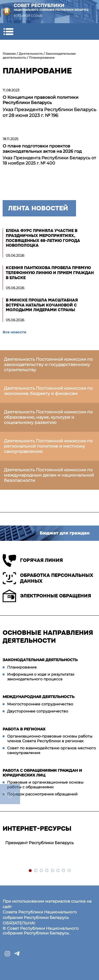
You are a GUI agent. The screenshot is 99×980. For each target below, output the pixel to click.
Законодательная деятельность (40, 660)
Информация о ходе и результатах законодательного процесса (41, 677)
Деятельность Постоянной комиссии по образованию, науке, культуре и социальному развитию (48, 417)
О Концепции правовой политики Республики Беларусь (41, 100)
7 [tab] (64, 871)
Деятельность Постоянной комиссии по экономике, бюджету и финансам (48, 391)
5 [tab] (53, 871)
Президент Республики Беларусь (39, 843)
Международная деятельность (39, 697)
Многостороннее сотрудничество (40, 704)
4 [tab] (47, 871)
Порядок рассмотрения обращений (42, 794)
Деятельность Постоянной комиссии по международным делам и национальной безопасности (49, 475)
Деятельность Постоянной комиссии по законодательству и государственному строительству (48, 365)
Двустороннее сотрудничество (38, 711)
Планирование (42, 58)
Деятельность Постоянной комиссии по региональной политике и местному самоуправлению (48, 446)
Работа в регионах (24, 729)
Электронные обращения (47, 596)
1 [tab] (30, 871)
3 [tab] (42, 871)
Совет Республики (51, 7)
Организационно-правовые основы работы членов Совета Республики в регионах (50, 739)
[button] (8, 31)
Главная (9, 54)
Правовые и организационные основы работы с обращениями (45, 785)
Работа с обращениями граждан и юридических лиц (42, 773)
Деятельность (31, 54)
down (10, 794)
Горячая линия (33, 560)
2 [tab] (36, 871)
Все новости (14, 332)
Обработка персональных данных (48, 578)
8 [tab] (69, 871)
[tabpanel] (49, 843)
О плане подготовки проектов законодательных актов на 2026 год (42, 149)
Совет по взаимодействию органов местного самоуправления (51, 750)
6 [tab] (58, 871)
